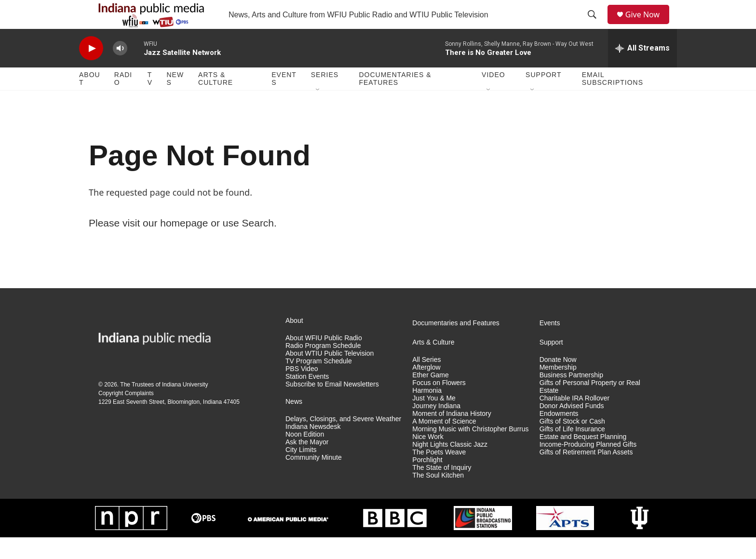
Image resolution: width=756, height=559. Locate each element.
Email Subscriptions (613, 100)
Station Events (307, 398)
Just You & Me (434, 420)
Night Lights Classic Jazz (450, 466)
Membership (558, 389)
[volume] (120, 70)
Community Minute (314, 479)
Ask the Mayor (307, 464)
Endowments (559, 435)
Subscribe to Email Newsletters (332, 406)
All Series (426, 381)
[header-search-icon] (595, 26)
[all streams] (642, 70)
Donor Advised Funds (572, 428)
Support (543, 96)
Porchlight (427, 482)
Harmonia (427, 412)
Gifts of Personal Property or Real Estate (590, 408)
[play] (91, 70)
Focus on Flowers (439, 405)
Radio (123, 100)
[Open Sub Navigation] (318, 112)
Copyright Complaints (126, 415)
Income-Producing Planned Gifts (588, 466)
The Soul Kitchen (438, 497)
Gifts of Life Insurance (572, 451)
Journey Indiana (436, 428)
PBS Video (302, 391)
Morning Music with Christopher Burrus (470, 451)
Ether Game (430, 397)
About (90, 100)
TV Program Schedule (319, 383)
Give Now (648, 25)
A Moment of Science (444, 443)
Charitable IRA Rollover (575, 420)
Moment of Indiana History (452, 435)
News (175, 100)
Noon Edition (305, 456)
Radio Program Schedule (323, 367)
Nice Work (428, 459)
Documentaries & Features (395, 100)
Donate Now (558, 381)
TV (150, 100)
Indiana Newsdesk (313, 448)
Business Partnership (571, 397)
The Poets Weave (439, 474)
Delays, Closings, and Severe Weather (343, 441)
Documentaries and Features (456, 345)
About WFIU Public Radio (324, 360)
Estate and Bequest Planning (583, 459)
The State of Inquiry (442, 489)
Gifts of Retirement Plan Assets (586, 474)
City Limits (301, 472)
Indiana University (185, 406)
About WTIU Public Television (330, 375)
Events (284, 100)
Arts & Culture (216, 100)
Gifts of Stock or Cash (572, 443)
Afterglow (426, 389)
